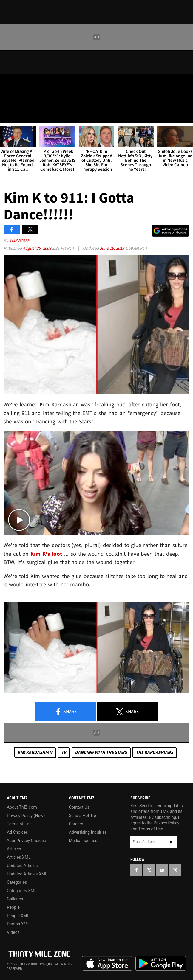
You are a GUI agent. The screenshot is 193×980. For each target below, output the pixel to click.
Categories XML (22, 891)
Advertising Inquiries (88, 832)
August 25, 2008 (37, 248)
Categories (17, 882)
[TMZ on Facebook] (7, 84)
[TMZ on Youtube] (31, 84)
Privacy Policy (166, 823)
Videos (13, 932)
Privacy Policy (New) (26, 816)
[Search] (185, 114)
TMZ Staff (19, 240)
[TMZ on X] (19, 84)
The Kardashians (154, 752)
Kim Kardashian (35, 752)
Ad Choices (17, 832)
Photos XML (18, 924)
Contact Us (79, 807)
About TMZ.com (22, 807)
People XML (18, 916)
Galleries (15, 899)
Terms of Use (19, 824)
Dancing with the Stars (101, 752)
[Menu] (8, 114)
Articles (14, 849)
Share (66, 712)
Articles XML (19, 857)
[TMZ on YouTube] (162, 870)
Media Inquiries (83, 841)
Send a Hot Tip (82, 816)
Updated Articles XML (27, 874)
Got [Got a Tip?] (20, 100)
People (13, 907)
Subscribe (171, 842)
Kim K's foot (46, 554)
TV (64, 752)
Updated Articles (22, 866)
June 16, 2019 (112, 248)
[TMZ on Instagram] (43, 84)
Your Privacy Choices (26, 841)
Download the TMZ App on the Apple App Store (107, 964)
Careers (76, 824)
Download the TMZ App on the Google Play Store (161, 963)
